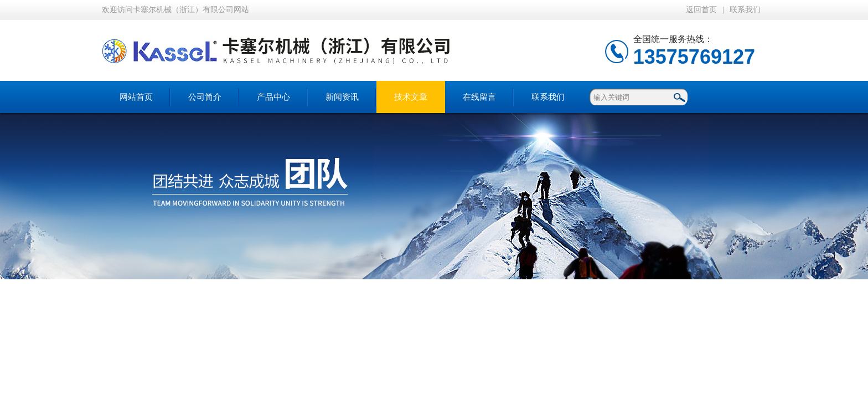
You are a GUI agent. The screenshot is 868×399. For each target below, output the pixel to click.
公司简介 (205, 97)
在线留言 (479, 97)
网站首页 (136, 97)
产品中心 (273, 97)
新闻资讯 (342, 97)
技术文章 (411, 97)
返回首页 (701, 10)
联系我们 (745, 10)
